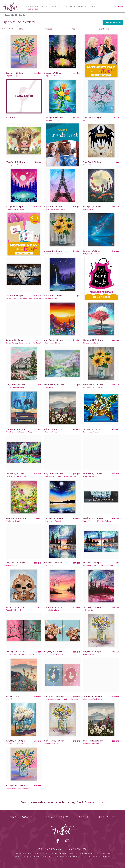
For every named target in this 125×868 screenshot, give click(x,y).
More (81, 6)
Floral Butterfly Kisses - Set (94, 699)
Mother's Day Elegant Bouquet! (18, 788)
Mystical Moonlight (91, 343)
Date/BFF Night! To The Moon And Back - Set (23, 298)
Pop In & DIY (70, 6)
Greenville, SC (33, 9)
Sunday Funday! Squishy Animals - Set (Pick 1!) (23, 343)
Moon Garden (89, 209)
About (84, 817)
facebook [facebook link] (58, 841)
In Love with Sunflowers (54, 254)
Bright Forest (50, 76)
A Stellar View (89, 610)
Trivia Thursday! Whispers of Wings (19, 432)
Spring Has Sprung (52, 387)
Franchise (94, 6)
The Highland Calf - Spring (16, 165)
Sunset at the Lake (52, 610)
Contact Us (78, 849)
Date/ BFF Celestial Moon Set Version (98, 566)
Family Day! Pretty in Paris (55, 209)
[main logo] (11, 3)
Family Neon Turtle (91, 432)
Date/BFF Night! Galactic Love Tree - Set (60, 476)
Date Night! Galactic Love (16, 476)
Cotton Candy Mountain (15, 387)
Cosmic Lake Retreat (53, 521)
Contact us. (94, 802)
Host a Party (56, 6)
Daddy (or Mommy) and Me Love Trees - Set (23, 655)
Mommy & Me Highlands (54, 655)
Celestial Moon (50, 566)
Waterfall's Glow (51, 298)
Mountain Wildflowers (53, 343)
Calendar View (113, 22)
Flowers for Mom (90, 655)
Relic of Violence (90, 165)
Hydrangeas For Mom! (14, 744)
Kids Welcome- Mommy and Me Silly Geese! (62, 699)
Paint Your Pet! (89, 476)
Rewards (119, 6)
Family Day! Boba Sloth (15, 610)
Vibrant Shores (12, 566)
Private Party (57, 817)
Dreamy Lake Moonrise (15, 209)
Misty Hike (10, 699)
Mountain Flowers (51, 432)
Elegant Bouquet (13, 76)
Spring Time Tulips (52, 120)
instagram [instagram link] (67, 841)
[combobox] (29, 29)
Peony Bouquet (90, 120)
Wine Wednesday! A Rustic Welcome (98, 521)
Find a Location (22, 817)
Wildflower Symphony (15, 521)
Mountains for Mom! (91, 744)
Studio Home (32, 6)
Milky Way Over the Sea (92, 254)
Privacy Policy (50, 849)
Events (44, 6)
